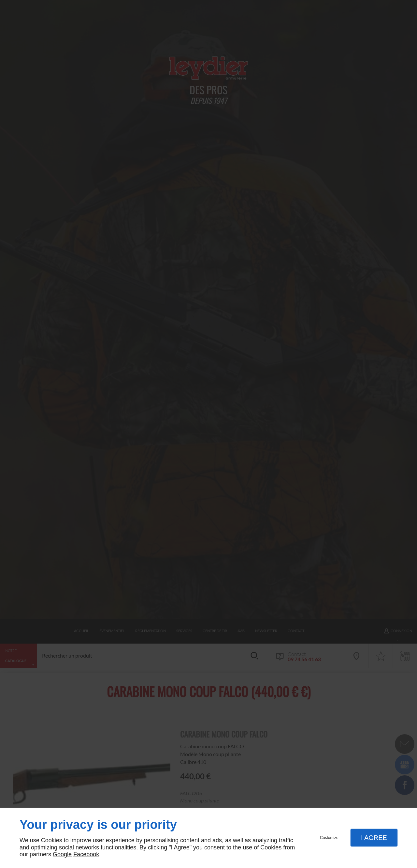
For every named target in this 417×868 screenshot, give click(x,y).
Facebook (86, 854)
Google (62, 854)
